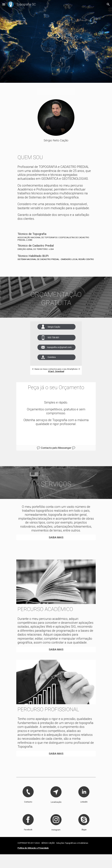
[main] (56, 140)
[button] (4, 4)
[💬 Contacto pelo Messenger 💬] (56, 448)
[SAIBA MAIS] (56, 537)
